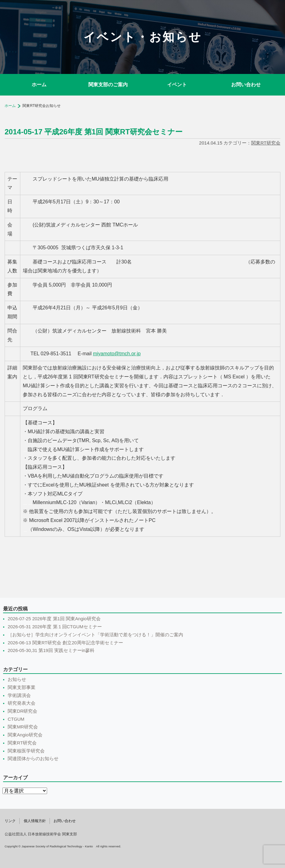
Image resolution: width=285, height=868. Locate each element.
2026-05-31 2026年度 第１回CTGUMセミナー (55, 627)
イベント (177, 85)
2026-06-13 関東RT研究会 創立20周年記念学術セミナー (65, 643)
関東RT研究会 (266, 143)
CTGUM (16, 719)
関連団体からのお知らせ (33, 759)
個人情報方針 (35, 821)
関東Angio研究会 (25, 735)
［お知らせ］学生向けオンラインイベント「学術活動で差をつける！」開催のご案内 (95, 635)
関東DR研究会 (22, 711)
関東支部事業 (22, 687)
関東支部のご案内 (108, 85)
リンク (10, 821)
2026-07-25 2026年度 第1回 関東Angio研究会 (54, 619)
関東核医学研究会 (26, 751)
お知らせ (17, 679)
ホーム (39, 85)
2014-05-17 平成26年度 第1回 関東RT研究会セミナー (94, 132)
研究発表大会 (22, 703)
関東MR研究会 (23, 727)
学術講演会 (19, 695)
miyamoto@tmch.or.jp (117, 354)
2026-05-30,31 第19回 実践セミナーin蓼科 (51, 650)
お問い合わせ (246, 85)
